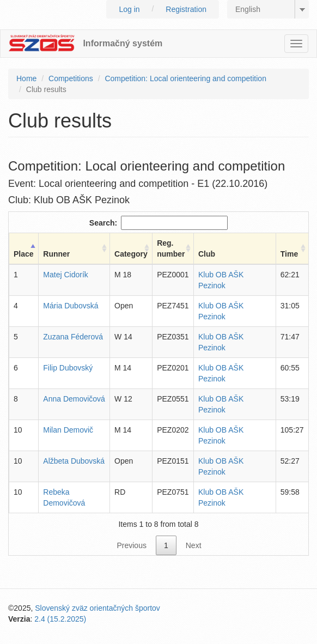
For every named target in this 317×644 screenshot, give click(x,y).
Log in (129, 9)
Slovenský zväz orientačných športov (97, 608)
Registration (186, 9)
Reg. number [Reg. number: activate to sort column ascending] (171, 248)
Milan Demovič (68, 430)
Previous (131, 545)
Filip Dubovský (68, 368)
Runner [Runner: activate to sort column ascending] (56, 254)
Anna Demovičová (74, 399)
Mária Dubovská (71, 306)
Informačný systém (123, 43)
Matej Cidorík (65, 275)
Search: (158, 223)
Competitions (71, 78)
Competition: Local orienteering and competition (185, 78)
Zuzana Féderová (73, 337)
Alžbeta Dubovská (74, 461)
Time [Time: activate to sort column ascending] (289, 254)
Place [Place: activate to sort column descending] (24, 254)
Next (194, 545)
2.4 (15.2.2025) (60, 619)
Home (26, 78)
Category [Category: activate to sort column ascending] (131, 254)
